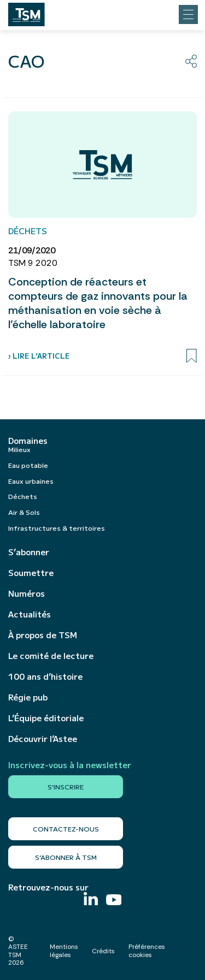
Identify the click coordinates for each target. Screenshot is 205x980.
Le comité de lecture (51, 656)
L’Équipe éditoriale (46, 718)
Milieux (19, 449)
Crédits (103, 951)
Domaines (28, 441)
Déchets (23, 496)
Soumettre (31, 573)
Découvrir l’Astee (43, 739)
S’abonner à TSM (66, 857)
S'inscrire (66, 786)
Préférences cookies (147, 951)
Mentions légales (64, 951)
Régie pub (28, 697)
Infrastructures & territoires (57, 528)
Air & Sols (24, 512)
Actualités (30, 614)
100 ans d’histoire (45, 676)
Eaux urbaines (31, 481)
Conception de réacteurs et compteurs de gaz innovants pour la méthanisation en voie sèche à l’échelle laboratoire (98, 303)
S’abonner (29, 552)
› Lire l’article (39, 356)
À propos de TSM (43, 635)
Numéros (27, 593)
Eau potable (28, 465)
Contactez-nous (66, 828)
